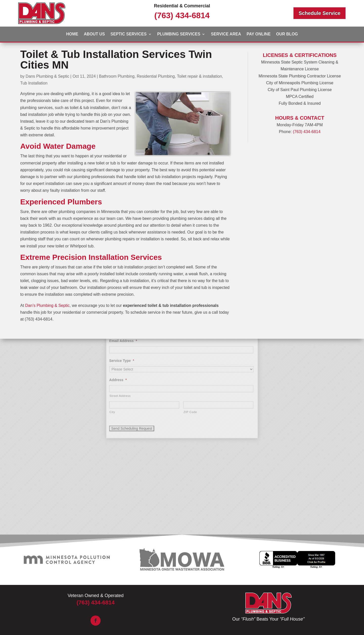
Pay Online (258, 34)
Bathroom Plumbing (117, 76)
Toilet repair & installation (199, 76)
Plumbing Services (179, 34)
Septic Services (129, 34)
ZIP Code (190, 362)
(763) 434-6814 (182, 15)
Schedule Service (320, 13)
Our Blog (287, 34)
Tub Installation (34, 83)
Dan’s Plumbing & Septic (48, 305)
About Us (94, 34)
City (112, 362)
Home (72, 34)
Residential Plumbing (156, 76)
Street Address (120, 346)
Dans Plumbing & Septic (47, 76)
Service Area (226, 34)
